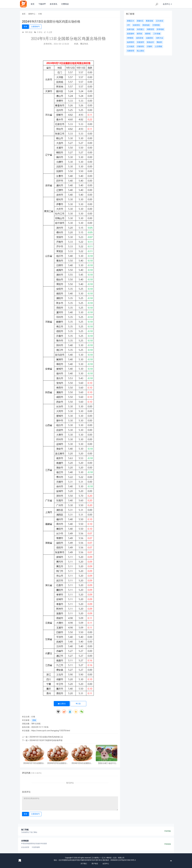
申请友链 (168, 844)
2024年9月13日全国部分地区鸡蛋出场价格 (34, 763)
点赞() (62, 704)
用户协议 (95, 864)
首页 (33, 4)
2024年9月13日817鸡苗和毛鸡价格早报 (46, 740)
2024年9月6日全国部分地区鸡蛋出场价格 (82, 763)
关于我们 (84, 864)
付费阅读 (65, 4)
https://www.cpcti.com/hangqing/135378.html (51, 731)
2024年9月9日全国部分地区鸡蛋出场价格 (58, 763)
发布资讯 (53, 4)
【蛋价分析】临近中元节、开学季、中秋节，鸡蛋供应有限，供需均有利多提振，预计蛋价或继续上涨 (107, 763)
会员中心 (106, 864)
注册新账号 (35, 27)
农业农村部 (25, 847)
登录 (25, 27)
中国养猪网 (36, 847)
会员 (167, 4)
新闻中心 (32, 14)
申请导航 (168, 831)
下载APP (42, 4)
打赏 (78, 704)
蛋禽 (34, 720)
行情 (40, 14)
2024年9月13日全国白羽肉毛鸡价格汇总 (46, 737)
